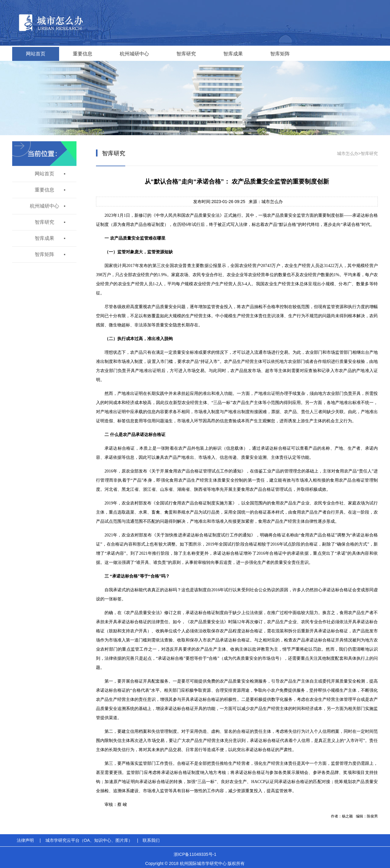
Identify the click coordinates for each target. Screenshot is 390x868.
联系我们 (151, 840)
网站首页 (36, 54)
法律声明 (25, 840)
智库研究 (186, 54)
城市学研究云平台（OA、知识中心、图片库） (89, 840)
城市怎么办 (348, 153)
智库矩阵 (280, 54)
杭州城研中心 (134, 54)
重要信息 (83, 54)
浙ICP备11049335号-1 (195, 854)
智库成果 (233, 54)
